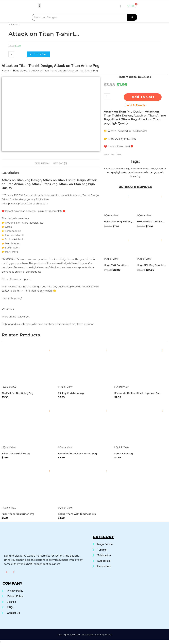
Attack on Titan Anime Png (117, 169)
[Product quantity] (11, 54)
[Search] (132, 17)
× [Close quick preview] (1, 642)
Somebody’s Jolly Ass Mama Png (77, 454)
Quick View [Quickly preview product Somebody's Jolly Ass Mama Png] (65, 447)
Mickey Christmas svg (71, 393)
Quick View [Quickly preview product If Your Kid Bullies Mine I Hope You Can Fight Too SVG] (122, 387)
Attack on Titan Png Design (143, 169)
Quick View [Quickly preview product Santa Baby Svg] (122, 447)
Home (5, 71)
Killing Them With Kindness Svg (77, 514)
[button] (39, 5)
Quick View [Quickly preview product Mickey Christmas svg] (65, 387)
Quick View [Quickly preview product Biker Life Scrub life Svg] (9, 447)
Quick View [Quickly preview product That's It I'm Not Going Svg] (9, 387)
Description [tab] (42, 163)
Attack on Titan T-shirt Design (142, 172)
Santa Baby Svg (124, 454)
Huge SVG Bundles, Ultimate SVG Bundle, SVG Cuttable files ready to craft (118, 265)
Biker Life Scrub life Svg (16, 454)
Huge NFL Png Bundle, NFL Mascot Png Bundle (151, 265)
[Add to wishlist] (129, 197)
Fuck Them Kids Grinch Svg (18, 514)
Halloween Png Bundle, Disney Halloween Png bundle (118, 222)
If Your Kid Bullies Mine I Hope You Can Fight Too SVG (137, 393)
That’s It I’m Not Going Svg (17, 393)
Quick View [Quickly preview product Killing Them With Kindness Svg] (65, 508)
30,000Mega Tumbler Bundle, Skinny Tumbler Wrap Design (151, 222)
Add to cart (38, 54)
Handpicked (20, 71)
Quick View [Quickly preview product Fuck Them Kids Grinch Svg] (9, 508)
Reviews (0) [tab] (60, 163)
